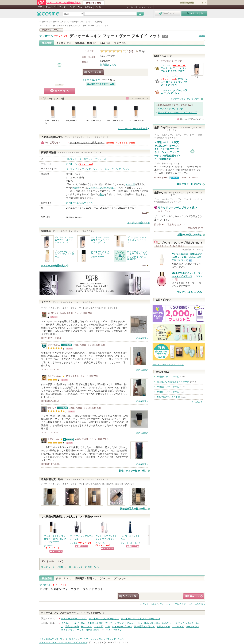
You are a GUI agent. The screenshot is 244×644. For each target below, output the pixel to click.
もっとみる (197, 402)
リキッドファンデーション (116, 169)
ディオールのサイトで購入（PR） (87, 143)
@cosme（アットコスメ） (116, 642)
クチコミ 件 (91, 80)
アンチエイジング (114, 623)
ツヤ (108, 627)
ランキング (50, 7)
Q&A (80, 7)
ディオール (46, 36)
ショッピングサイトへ (56, 551)
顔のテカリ (168, 623)
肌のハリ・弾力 (152, 623)
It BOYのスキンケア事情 (168, 397)
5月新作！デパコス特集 (168, 377)
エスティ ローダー (169, 76)
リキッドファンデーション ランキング (177, 112)
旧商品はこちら (108, 65)
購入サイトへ (59, 91)
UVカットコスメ (134, 623)
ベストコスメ (145, 7)
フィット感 (178, 627)
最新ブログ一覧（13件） (189, 184)
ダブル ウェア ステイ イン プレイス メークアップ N (174, 82)
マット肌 (130, 184)
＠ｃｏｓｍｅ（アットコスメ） (168, 365)
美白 (83, 623)
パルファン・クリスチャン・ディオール (86, 159)
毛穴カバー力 (72, 627)
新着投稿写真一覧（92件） (134, 509)
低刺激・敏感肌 (95, 623)
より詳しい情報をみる (139, 223)
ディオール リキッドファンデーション (140, 619)
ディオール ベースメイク (74, 619)
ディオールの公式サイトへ (79, 203)
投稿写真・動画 (85, 43)
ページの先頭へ (173, 604)
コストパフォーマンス (72, 630)
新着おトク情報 (94, 3)
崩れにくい (87, 627)
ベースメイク (72, 169)
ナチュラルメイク (185, 623)
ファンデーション (91, 169)
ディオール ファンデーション (104, 619)
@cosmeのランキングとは (192, 119)
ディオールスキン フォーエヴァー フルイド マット (115, 36)
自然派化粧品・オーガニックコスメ (104, 630)
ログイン (202, 3)
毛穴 (102, 194)
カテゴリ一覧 (132, 7)
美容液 (76, 188)
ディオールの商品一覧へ (54, 266)
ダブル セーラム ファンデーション (174, 92)
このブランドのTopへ (55, 567)
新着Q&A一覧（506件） (190, 235)
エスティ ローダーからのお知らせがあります (168, 79)
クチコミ (64, 43)
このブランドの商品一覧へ (85, 567)
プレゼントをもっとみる (189, 292)
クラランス (166, 90)
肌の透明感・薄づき (144, 627)
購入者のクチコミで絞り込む (100, 84)
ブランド (62, 7)
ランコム (73, 543)
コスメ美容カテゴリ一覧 (51, 639)
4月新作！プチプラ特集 (168, 392)
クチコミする (93, 72)
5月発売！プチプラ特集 (168, 387)
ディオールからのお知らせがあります (61, 36)
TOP (40, 7)
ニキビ (75, 623)
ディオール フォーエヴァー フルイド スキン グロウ (175, 70)
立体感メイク (164, 627)
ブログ (72, 7)
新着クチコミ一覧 (133, 471)
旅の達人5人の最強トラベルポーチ (173, 382)
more (144, 213)
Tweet (202, 35)
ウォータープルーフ (122, 627)
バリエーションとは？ (139, 98)
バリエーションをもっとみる (133, 128)
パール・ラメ (192, 627)
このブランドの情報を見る (51, 30)
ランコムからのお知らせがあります (85, 543)
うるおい (66, 623)
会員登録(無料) (187, 3)
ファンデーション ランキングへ (184, 99)
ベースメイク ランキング (171, 109)
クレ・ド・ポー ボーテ (131, 543)
